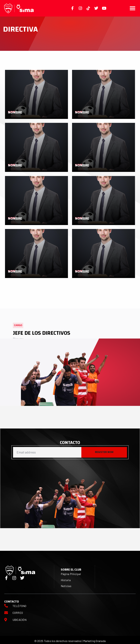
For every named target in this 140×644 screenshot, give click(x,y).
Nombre (15, 112)
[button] (133, 8)
